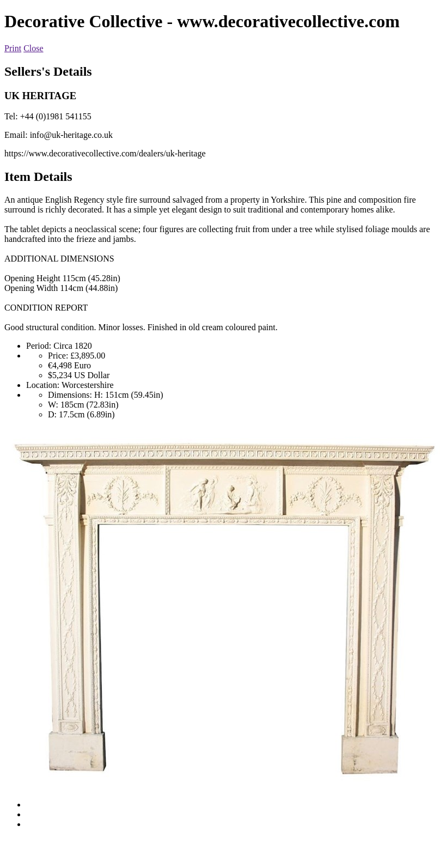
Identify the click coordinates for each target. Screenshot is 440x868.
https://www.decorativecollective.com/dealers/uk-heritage (105, 153)
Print (13, 48)
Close (33, 48)
